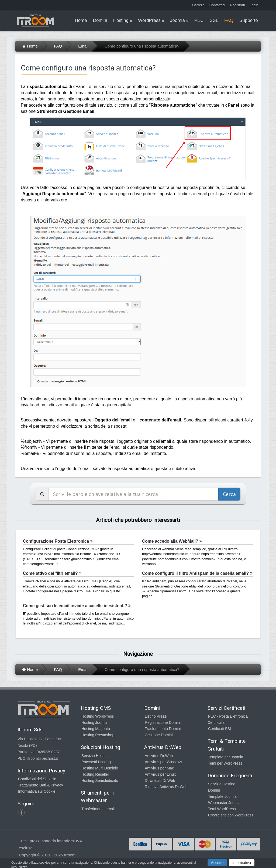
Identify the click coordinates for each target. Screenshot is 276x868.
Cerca (229, 494)
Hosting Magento (96, 729)
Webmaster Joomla (224, 803)
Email (83, 46)
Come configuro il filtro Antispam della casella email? (197, 573)
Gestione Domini (159, 735)
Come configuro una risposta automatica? (142, 46)
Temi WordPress (222, 809)
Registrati (237, 5)
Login (254, 5)
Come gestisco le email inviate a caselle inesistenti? (77, 606)
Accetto (217, 863)
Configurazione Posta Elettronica (58, 541)
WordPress (149, 20)
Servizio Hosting (95, 756)
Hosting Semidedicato (100, 781)
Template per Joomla (226, 757)
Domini (100, 20)
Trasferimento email (98, 809)
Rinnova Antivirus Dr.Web (166, 787)
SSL (214, 20)
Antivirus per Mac (159, 768)
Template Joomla (222, 796)
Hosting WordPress (98, 716)
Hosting (121, 20)
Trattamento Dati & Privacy (41, 785)
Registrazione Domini (163, 722)
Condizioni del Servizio (37, 779)
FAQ (229, 20)
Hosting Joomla (94, 722)
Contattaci (217, 5)
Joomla (177, 20)
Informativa (242, 863)
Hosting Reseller (95, 774)
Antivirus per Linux (160, 774)
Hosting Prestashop (98, 735)
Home (81, 20)
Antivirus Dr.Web (159, 756)
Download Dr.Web (160, 781)
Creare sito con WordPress (231, 815)
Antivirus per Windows (163, 762)
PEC (199, 20)
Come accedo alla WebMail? (172, 541)
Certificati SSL (220, 729)
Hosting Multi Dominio (100, 768)
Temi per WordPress (225, 763)
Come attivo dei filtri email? (52, 573)
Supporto (249, 20)
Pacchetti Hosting (96, 762)
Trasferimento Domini (163, 729)
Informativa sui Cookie (37, 791)
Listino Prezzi (156, 716)
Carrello (198, 5)
